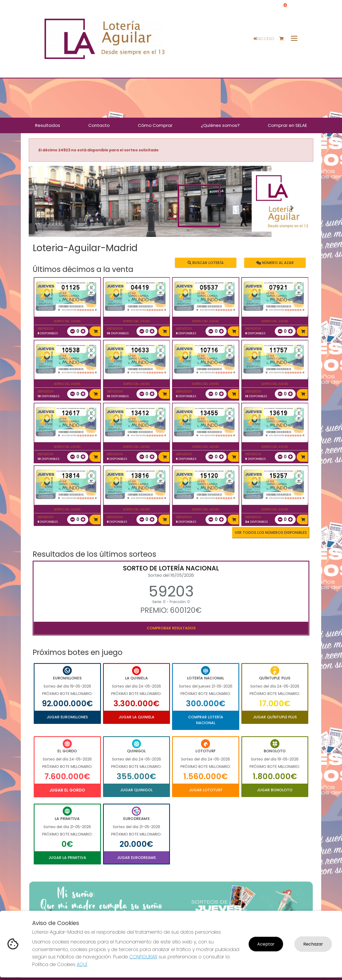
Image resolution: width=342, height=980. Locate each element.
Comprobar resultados (171, 628)
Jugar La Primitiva (67, 858)
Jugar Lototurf (206, 790)
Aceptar (266, 944)
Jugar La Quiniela (136, 717)
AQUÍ (82, 964)
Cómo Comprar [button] (155, 125)
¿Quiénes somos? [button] (220, 125)
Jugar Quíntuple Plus (275, 717)
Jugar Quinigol (136, 790)
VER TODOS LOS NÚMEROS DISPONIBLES (271, 533)
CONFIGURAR (143, 957)
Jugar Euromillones (67, 717)
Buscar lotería (206, 263)
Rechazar (313, 944)
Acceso (264, 39)
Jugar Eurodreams (136, 858)
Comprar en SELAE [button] (287, 125)
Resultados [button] (48, 125)
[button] (50, 208)
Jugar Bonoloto (275, 790)
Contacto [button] (99, 125)
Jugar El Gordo (67, 790)
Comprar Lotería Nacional (206, 720)
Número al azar (275, 263)
